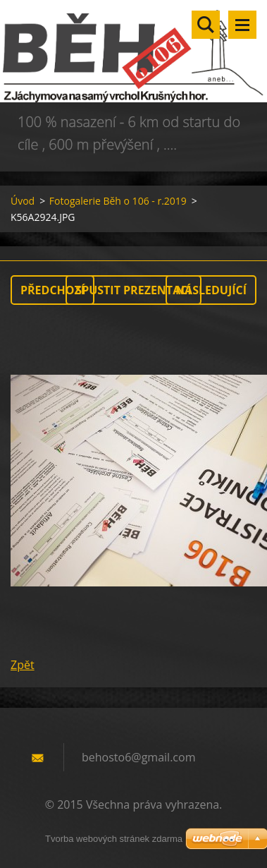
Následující (211, 290)
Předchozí (52, 290)
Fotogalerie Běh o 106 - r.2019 (118, 201)
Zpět (23, 665)
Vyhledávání (206, 25)
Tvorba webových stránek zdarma (114, 839)
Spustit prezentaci (133, 290)
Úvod (23, 201)
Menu (242, 25)
